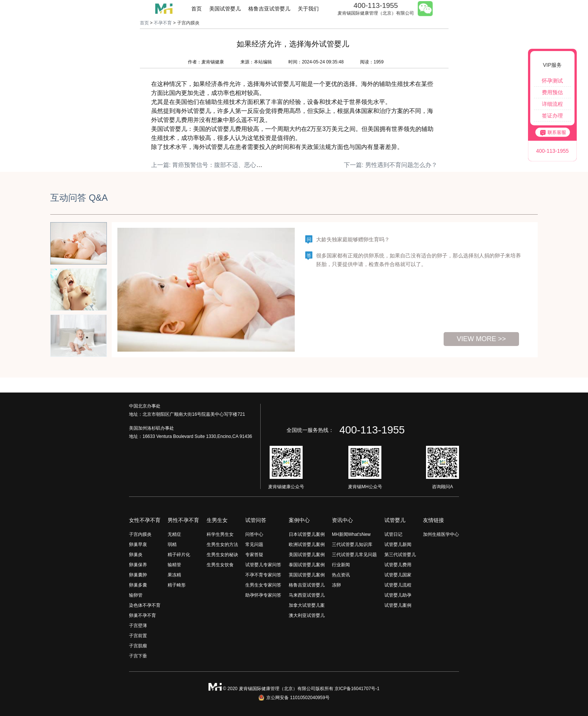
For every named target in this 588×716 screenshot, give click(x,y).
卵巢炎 (136, 555)
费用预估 (552, 92)
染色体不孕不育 (145, 605)
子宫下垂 (138, 656)
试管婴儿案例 (398, 605)
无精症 (174, 534)
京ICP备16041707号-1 (357, 689)
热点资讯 (341, 575)
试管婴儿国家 (398, 575)
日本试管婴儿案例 (307, 534)
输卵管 (136, 595)
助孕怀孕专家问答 (263, 595)
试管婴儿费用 (398, 565)
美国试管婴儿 (225, 9)
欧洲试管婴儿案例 (307, 545)
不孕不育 (163, 23)
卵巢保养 (138, 565)
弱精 (172, 545)
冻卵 (336, 585)
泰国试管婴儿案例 (307, 565)
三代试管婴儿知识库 (352, 545)
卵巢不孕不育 (142, 615)
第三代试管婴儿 (400, 555)
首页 (196, 9)
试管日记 (393, 534)
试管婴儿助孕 (398, 595)
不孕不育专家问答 (263, 575)
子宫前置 (138, 636)
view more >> (481, 339)
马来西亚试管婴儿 (307, 595)
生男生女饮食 (220, 565)
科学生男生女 (220, 534)
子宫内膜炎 (140, 534)
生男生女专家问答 (263, 585)
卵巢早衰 (138, 545)
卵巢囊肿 (138, 575)
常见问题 (254, 545)
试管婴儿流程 (398, 585)
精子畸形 (177, 585)
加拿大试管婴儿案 (307, 605)
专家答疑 (254, 555)
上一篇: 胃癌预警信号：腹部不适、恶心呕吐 (210, 165)
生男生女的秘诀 (222, 555)
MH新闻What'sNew (351, 534)
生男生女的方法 (222, 545)
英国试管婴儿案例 (307, 575)
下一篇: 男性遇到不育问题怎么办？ (391, 165)
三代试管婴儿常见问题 (354, 555)
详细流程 (552, 104)
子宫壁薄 (138, 626)
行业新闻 (341, 565)
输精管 (174, 565)
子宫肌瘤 (138, 646)
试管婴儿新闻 (398, 545)
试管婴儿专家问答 (263, 565)
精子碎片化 (179, 555)
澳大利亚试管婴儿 (307, 615)
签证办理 (552, 116)
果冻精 (174, 575)
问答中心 (254, 534)
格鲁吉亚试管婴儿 (269, 9)
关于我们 (308, 9)
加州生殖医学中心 (441, 534)
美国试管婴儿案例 (307, 555)
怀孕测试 (552, 81)
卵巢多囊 (138, 585)
